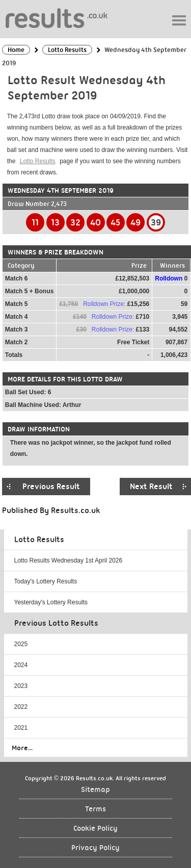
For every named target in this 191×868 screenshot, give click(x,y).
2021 (21, 728)
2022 (21, 707)
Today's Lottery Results (46, 581)
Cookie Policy (95, 828)
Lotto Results (38, 161)
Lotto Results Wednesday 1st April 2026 (69, 560)
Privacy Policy (95, 848)
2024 (21, 665)
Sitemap (95, 790)
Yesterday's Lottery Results (51, 602)
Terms (95, 809)
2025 (21, 644)
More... (22, 748)
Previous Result (51, 487)
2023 (21, 686)
